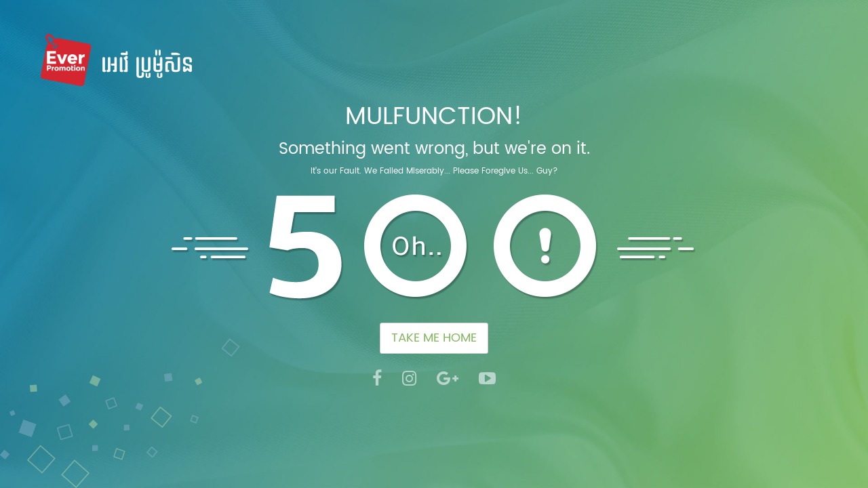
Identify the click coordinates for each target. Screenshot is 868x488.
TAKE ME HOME (434, 338)
